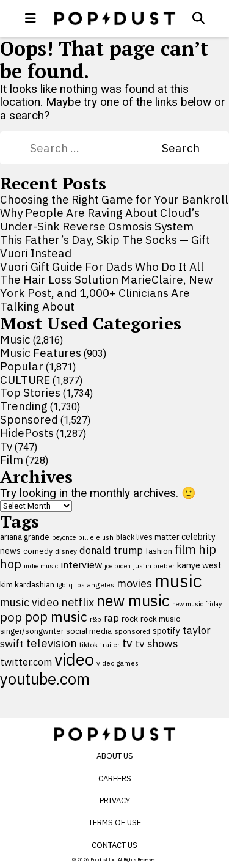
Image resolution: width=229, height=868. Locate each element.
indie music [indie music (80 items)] (41, 566)
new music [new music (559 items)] (133, 601)
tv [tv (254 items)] (127, 643)
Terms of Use (115, 822)
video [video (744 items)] (74, 660)
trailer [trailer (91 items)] (110, 645)
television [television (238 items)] (52, 643)
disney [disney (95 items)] (66, 551)
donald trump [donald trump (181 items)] (111, 550)
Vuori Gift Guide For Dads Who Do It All (102, 267)
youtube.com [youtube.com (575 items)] (45, 679)
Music (15, 339)
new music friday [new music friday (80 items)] (197, 604)
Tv (6, 446)
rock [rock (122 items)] (130, 619)
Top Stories (30, 392)
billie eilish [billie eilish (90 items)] (96, 537)
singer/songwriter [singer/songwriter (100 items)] (32, 631)
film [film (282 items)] (185, 549)
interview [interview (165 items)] (81, 565)
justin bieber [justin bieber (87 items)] (154, 566)
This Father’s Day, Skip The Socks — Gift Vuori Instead (105, 246)
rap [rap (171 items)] (111, 618)
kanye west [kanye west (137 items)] (199, 565)
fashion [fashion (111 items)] (159, 551)
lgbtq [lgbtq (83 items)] (65, 585)
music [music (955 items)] (178, 581)
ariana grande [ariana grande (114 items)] (25, 537)
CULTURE (25, 380)
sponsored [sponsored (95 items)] (132, 631)
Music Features (41, 353)
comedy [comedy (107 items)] (38, 551)
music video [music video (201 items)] (29, 602)
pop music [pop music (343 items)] (56, 617)
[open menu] (31, 18)
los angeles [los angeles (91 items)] (95, 585)
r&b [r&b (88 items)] (96, 619)
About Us (115, 756)
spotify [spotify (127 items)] (166, 631)
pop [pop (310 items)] (11, 617)
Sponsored (29, 419)
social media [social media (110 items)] (89, 631)
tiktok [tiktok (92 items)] (89, 645)
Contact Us (114, 845)
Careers (115, 778)
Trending (24, 406)
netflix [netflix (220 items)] (78, 602)
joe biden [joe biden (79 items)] (118, 566)
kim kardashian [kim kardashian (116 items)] (27, 584)
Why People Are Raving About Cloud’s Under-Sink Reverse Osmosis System (100, 219)
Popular (22, 366)
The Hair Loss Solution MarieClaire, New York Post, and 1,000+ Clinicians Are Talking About (107, 293)
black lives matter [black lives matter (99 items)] (147, 537)
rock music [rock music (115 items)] (160, 619)
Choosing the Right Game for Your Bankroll (114, 199)
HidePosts (27, 433)
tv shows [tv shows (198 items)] (157, 643)
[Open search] (198, 18)
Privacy (115, 800)
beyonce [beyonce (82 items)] (64, 537)
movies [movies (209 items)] (134, 583)
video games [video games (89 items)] (118, 663)
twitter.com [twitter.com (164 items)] (26, 662)
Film (12, 460)
